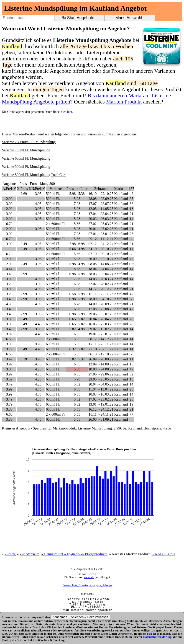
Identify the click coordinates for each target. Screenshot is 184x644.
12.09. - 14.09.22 (101, 364)
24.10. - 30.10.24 (101, 249)
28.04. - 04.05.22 (101, 384)
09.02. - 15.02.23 (101, 329)
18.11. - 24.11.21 (101, 414)
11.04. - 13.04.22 (101, 389)
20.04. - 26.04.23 (101, 319)
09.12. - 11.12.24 (101, 239)
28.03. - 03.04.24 (101, 274)
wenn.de (89, 577)
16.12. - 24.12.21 (101, 409)
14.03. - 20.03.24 (101, 279)
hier (70, 112)
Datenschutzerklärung (157, 637)
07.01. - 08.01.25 (101, 234)
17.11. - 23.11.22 (101, 344)
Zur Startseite (29, 554)
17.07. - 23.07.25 (101, 204)
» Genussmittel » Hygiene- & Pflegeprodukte (74, 554)
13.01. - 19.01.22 (101, 404)
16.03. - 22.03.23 (101, 324)
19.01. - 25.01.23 (101, 334)
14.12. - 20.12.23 (101, 289)
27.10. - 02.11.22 (101, 349)
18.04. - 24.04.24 (101, 269)
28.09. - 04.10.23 (101, 299)
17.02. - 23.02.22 (101, 399)
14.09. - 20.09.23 (101, 304)
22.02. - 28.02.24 (101, 284)
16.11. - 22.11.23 (101, 294)
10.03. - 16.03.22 (101, 394)
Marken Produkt (124, 102)
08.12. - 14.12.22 (101, 339)
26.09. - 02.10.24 (101, 259)
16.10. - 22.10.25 (101, 194)
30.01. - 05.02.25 (101, 229)
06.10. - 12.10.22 (101, 354)
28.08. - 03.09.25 (101, 199)
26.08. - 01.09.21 (101, 419)
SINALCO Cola (164, 554)
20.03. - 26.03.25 (101, 219)
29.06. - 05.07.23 (101, 314)
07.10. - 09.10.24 (101, 254)
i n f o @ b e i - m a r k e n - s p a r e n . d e (92, 610)
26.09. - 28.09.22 (101, 359)
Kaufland (121, 194)
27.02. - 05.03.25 (101, 224)
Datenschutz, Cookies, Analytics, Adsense (88, 585)
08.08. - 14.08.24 (101, 264)
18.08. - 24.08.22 (101, 369)
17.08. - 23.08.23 (101, 309)
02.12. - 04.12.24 (101, 244)
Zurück (10, 554)
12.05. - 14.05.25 (101, 209)
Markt (119, 189)
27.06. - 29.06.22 (101, 374)
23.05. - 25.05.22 (101, 379)
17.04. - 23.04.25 (101, 214)
